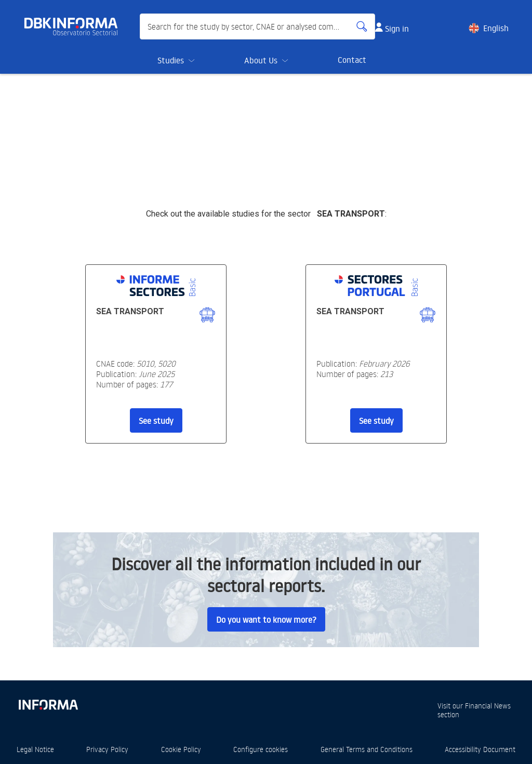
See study (156, 421)
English (496, 28)
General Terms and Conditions (367, 749)
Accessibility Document (480, 749)
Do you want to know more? (266, 620)
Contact (352, 60)
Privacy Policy (107, 749)
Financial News (488, 706)
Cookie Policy (181, 749)
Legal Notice (35, 749)
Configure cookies (261, 749)
